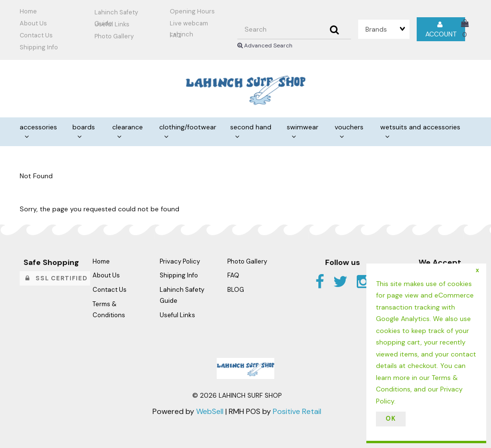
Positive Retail (297, 411)
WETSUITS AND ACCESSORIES (420, 127)
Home (28, 11)
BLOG (236, 290)
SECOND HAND (251, 127)
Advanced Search (265, 46)
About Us (33, 23)
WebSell (210, 411)
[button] (465, 29)
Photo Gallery (114, 36)
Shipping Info (179, 275)
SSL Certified (56, 278)
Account (441, 29)
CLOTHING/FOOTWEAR (188, 127)
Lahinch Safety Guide (116, 13)
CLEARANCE (128, 127)
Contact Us (36, 35)
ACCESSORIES (38, 127)
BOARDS (84, 127)
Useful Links (112, 24)
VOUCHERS (349, 127)
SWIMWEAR (303, 127)
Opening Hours (192, 11)
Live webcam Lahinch (189, 24)
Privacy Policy (180, 261)
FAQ (176, 35)
